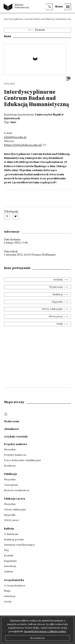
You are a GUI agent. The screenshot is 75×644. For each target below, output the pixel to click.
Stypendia (57, 302)
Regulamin (10, 561)
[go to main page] (17, 7)
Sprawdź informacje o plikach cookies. (45, 631)
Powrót (40, 30)
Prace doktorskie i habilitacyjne (22, 460)
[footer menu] (6, 414)
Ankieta (8, 572)
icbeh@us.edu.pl (15, 137)
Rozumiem (38, 638)
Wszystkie (10, 449)
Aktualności (11, 429)
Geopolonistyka (14, 580)
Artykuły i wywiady (16, 437)
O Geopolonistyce (15, 586)
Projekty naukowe (16, 444)
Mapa (7, 591)
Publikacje (11, 474)
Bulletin (9, 529)
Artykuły (58, 280)
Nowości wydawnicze (17, 490)
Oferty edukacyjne (52, 309)
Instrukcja (10, 566)
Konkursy (58, 294)
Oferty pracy (56, 316)
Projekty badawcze (15, 455)
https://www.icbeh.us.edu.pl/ (23, 145)
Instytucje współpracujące (19, 545)
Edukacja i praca (14, 499)
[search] (50, 7)
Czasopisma (11, 485)
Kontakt (9, 556)
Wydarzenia (56, 287)
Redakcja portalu (14, 540)
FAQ (6, 550)
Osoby (60, 324)
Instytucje (10, 596)
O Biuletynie (11, 534)
